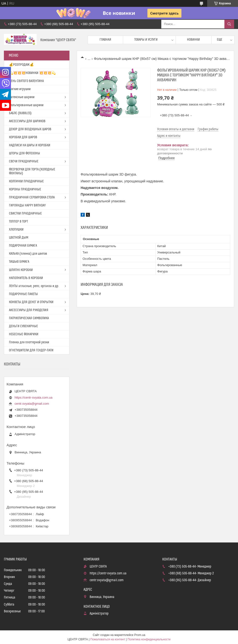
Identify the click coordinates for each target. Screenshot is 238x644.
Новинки (193, 40)
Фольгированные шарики (26, 105)
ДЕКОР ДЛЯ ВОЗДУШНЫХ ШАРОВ (30, 129)
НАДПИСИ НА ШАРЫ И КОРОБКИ (30, 145)
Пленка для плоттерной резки (29, 342)
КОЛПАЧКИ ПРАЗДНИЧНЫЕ (26, 181)
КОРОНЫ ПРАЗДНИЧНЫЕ (25, 189)
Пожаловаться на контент (108, 639)
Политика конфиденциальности (149, 639)
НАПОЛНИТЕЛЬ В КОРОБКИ (26, 278)
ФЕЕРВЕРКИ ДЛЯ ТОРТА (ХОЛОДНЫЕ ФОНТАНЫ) (32, 171)
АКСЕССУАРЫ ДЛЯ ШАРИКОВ (27, 121)
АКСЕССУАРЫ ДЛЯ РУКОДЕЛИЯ (29, 310)
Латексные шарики (22, 97)
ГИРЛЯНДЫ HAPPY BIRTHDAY (27, 205)
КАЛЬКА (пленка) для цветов (28, 254)
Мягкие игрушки (20, 89)
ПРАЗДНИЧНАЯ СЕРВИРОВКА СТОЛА (32, 197)
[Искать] (229, 24)
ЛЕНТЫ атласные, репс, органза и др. (34, 286)
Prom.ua (140, 635)
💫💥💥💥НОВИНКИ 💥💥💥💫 (32, 73)
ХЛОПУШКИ (16, 230)
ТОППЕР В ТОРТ (18, 222)
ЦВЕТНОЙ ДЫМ (19, 238)
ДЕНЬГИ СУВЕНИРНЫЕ (23, 326)
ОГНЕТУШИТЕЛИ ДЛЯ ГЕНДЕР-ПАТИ (31, 350)
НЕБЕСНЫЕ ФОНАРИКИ (24, 334)
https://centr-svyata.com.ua (34, 397)
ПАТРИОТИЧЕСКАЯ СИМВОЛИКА (29, 318)
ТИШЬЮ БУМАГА (19, 262)
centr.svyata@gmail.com (32, 404)
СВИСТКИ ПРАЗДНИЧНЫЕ (25, 214)
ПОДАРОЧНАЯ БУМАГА (23, 246)
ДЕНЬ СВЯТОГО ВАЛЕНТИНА (26, 81)
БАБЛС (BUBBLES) (20, 113)
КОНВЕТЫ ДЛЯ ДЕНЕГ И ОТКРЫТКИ (31, 302)
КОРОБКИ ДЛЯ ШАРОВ (23, 137)
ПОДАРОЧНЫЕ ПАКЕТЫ (23, 294)
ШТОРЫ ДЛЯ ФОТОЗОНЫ (25, 153)
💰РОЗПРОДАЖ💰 (21, 65)
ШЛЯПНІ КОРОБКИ (21, 270)
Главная (105, 40)
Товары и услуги (146, 40)
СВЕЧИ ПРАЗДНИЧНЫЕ (24, 161)
